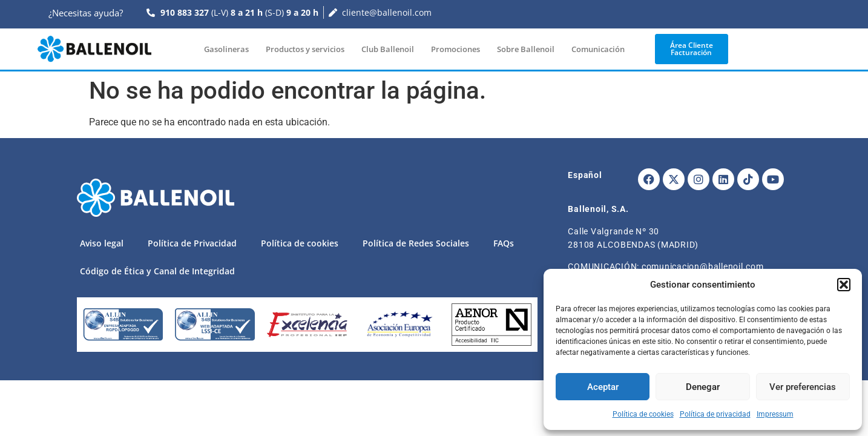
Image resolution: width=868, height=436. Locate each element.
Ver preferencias (803, 387)
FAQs (504, 243)
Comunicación (598, 49)
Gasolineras (226, 49)
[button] (844, 285)
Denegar (703, 387)
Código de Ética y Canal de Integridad (157, 271)
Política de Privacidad (192, 243)
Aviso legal (102, 243)
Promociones (455, 49)
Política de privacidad (715, 414)
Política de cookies (643, 414)
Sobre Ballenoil (526, 49)
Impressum (775, 414)
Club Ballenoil (388, 49)
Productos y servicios (305, 49)
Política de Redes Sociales (416, 243)
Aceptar (603, 387)
